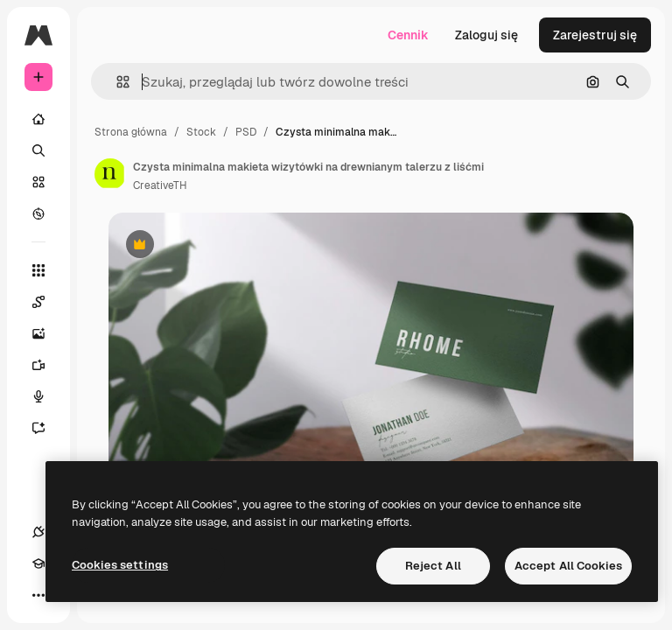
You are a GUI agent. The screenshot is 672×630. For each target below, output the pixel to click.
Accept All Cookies (568, 566)
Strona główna (131, 132)
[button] (116, 82)
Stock (201, 132)
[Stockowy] (38, 182)
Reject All (433, 566)
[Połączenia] (38, 532)
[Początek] (38, 119)
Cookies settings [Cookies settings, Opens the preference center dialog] (120, 565)
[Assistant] (47, 428)
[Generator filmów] (47, 365)
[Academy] (38, 563)
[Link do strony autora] (110, 174)
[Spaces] (47, 302)
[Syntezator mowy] (47, 396)
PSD (246, 132)
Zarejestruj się (595, 35)
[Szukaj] (38, 150)
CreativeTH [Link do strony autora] (160, 185)
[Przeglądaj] (38, 213)
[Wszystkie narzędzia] (38, 270)
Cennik (408, 35)
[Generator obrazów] (47, 333)
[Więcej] (38, 595)
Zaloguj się (486, 35)
